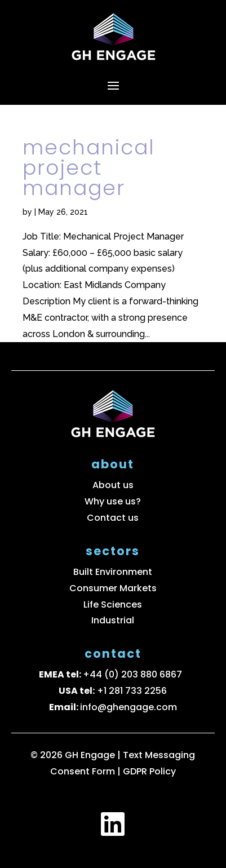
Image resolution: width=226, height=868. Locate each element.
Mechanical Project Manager (88, 168)
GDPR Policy (149, 771)
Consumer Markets (113, 588)
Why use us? (113, 501)
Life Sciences (113, 604)
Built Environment (113, 572)
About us (113, 485)
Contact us (113, 518)
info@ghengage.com (128, 707)
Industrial (113, 620)
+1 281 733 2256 (132, 691)
